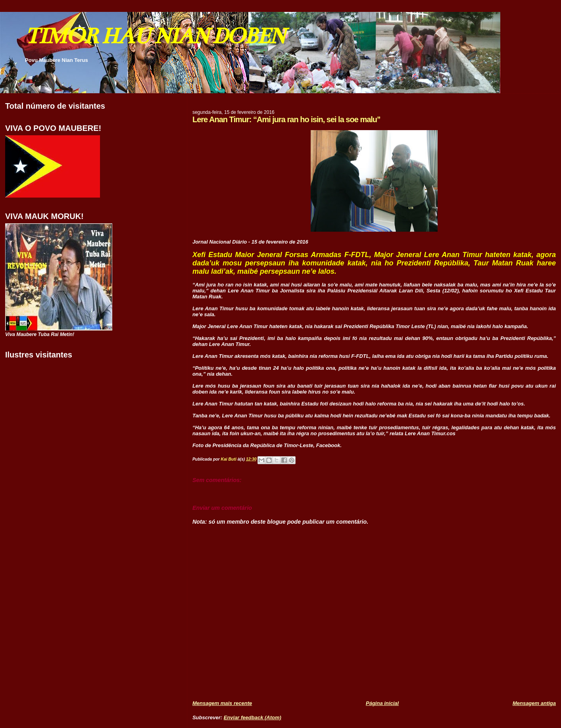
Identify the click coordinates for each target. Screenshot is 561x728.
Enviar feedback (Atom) (253, 717)
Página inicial (382, 703)
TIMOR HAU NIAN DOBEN (155, 36)
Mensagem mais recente (222, 703)
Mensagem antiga (534, 703)
